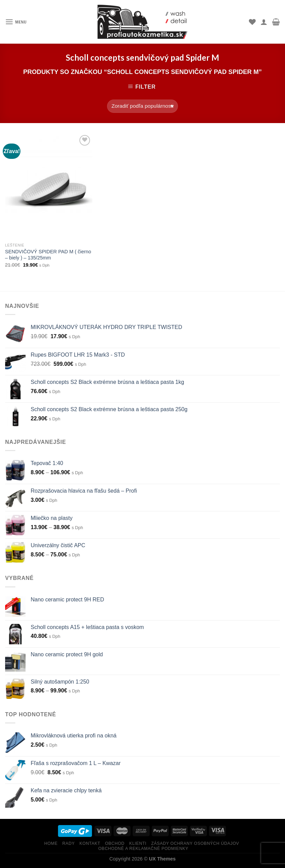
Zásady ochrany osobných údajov (195, 843)
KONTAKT (90, 843)
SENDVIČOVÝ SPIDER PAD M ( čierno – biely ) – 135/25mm (48, 255)
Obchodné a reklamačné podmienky (143, 849)
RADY (69, 843)
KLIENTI (138, 843)
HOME (51, 843)
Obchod (115, 843)
